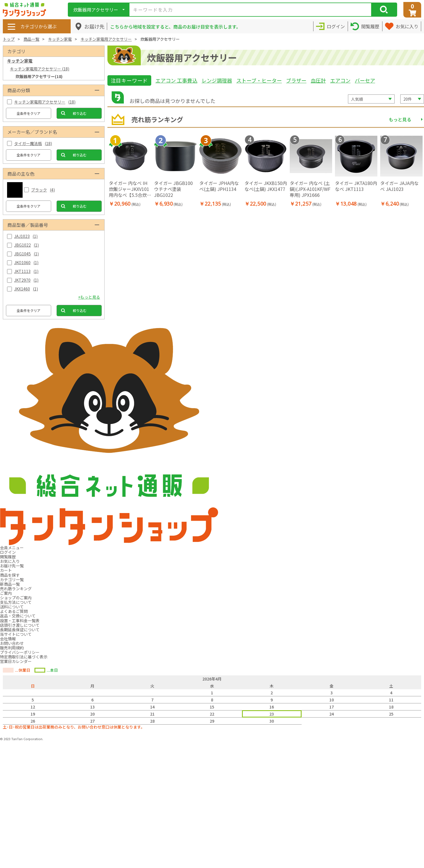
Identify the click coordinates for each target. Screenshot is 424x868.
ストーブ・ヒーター (259, 80)
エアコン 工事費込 (176, 80)
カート (6, 570)
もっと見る (400, 119)
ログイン (8, 552)
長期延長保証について (20, 630)
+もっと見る (89, 297)
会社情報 (8, 639)
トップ (9, 39)
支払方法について (16, 602)
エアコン (340, 80)
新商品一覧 (10, 584)
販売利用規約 (12, 648)
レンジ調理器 (217, 80)
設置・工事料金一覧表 (20, 621)
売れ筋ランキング (16, 589)
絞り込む (80, 113)
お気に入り (10, 561)
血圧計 (318, 80)
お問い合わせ (12, 643)
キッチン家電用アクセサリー (106, 39)
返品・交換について (18, 616)
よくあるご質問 (14, 611)
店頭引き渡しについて (20, 625)
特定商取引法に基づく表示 (24, 657)
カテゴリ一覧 (12, 580)
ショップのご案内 (16, 598)
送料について (12, 607)
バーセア (365, 80)
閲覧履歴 (8, 557)
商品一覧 (31, 39)
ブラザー (296, 80)
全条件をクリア (29, 113)
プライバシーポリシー (20, 652)
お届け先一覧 (12, 566)
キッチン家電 (60, 39)
